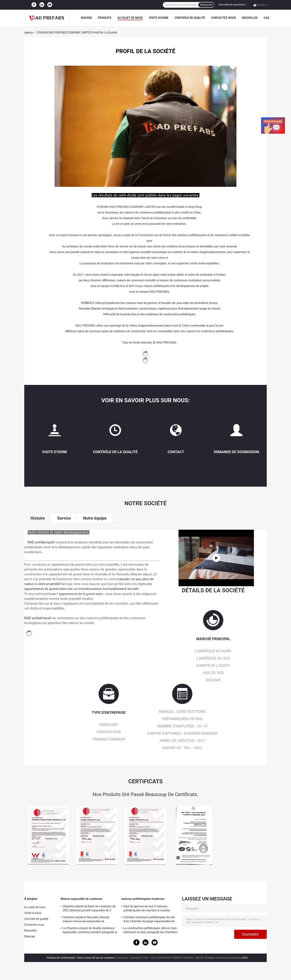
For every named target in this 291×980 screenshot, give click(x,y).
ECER (245, 958)
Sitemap (30, 936)
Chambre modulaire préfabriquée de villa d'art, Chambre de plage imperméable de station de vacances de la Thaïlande (149, 920)
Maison (86, 18)
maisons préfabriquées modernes (143, 899)
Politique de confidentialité (61, 958)
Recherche (206, 5)
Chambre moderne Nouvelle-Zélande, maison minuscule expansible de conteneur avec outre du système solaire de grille (88, 920)
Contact (176, 452)
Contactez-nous (224, 18)
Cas (266, 18)
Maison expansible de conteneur (82, 899)
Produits (105, 18)
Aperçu (29, 33)
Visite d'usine (159, 18)
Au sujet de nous (130, 18)
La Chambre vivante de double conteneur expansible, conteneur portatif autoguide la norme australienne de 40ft (90, 931)
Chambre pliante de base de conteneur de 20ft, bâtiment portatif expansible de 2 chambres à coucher (89, 909)
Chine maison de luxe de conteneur (96, 958)
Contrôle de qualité (190, 18)
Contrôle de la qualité (115, 452)
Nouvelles (250, 18)
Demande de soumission (232, 5)
